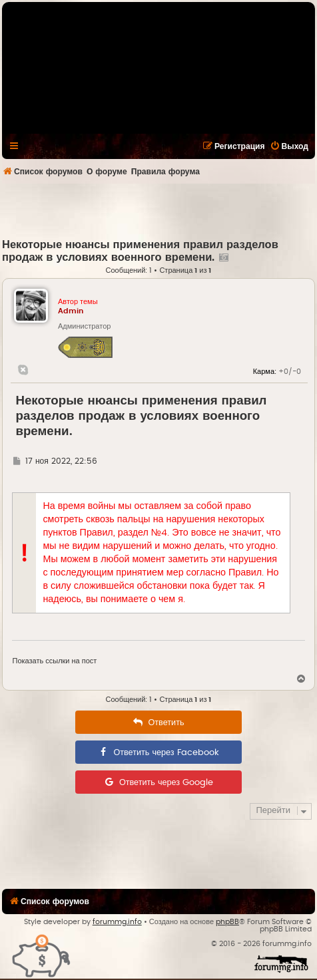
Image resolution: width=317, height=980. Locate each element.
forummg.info (117, 922)
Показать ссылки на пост (54, 661)
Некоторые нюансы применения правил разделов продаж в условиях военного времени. (141, 416)
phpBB (227, 922)
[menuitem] (289, 146)
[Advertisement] (159, 210)
